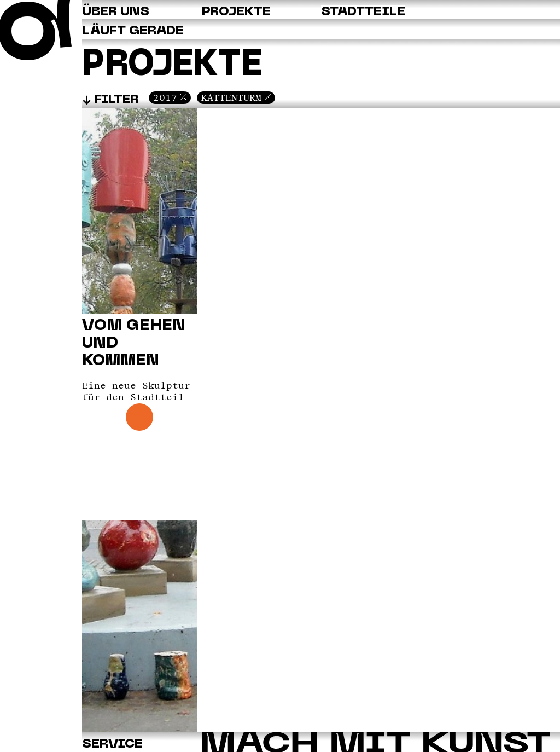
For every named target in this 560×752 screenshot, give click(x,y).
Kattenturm (231, 97)
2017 (165, 97)
